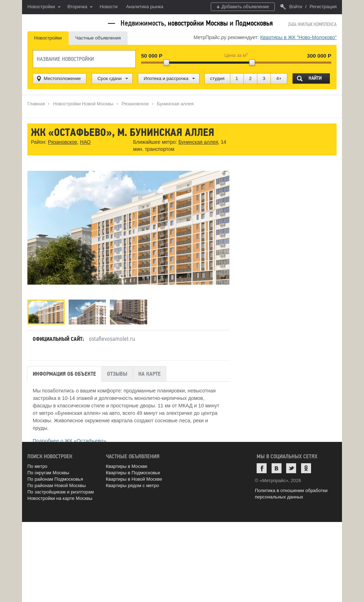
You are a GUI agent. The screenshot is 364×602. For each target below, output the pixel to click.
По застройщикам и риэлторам (61, 492)
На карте (149, 374)
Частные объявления (98, 38)
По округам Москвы (48, 473)
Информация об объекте (64, 374)
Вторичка (80, 7)
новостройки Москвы (198, 23)
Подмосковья (254, 23)
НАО (85, 142)
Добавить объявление (243, 7)
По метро (37, 466)
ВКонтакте (277, 468)
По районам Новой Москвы (57, 485)
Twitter (291, 468)
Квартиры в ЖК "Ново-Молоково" (298, 37)
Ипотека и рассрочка (166, 78)
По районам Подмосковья (55, 479)
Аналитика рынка (144, 7)
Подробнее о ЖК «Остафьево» (69, 441)
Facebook (262, 468)
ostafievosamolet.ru (112, 339)
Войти (291, 7)
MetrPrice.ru (65, 22)
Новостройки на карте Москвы (60, 498)
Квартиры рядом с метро (133, 485)
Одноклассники (306, 468)
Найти (315, 78)
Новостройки (44, 7)
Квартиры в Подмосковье (133, 473)
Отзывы (117, 374)
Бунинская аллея (198, 142)
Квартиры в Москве (127, 466)
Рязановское (63, 142)
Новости (108, 7)
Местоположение (62, 78)
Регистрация (323, 7)
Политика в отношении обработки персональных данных (291, 494)
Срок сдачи (109, 78)
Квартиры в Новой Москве (134, 479)
